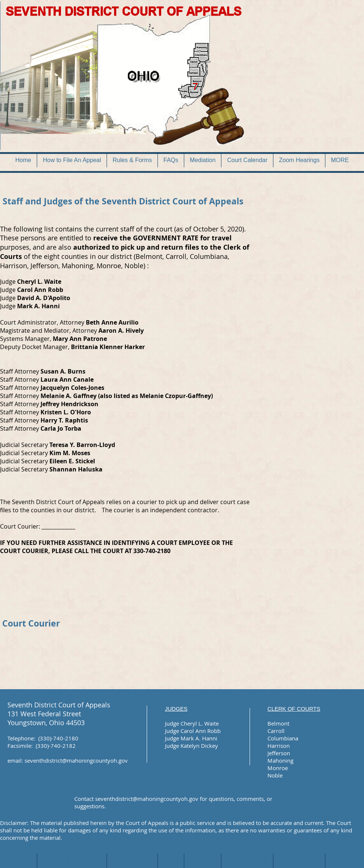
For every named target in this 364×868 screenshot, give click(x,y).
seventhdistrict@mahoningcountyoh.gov (76, 760)
